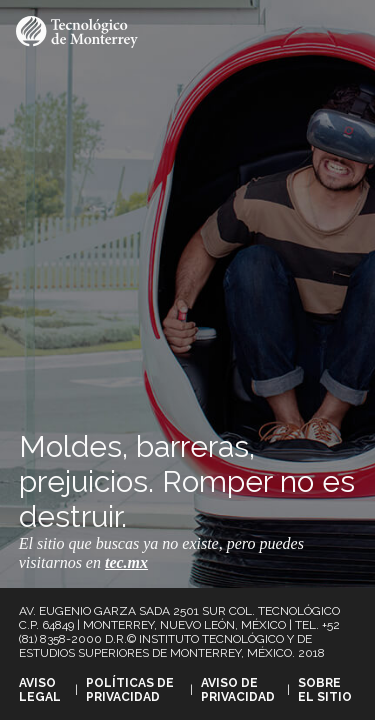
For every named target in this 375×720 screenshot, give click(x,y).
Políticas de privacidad (130, 690)
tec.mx (126, 562)
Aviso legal (40, 690)
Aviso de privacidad (238, 690)
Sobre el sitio (325, 690)
